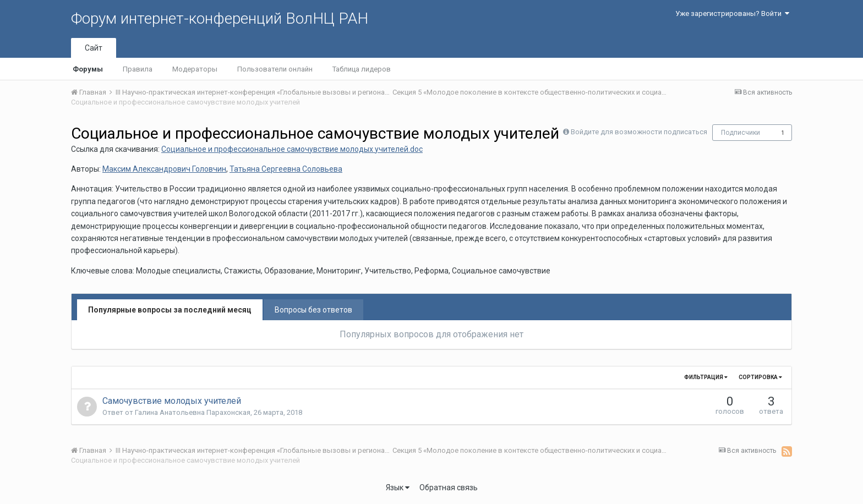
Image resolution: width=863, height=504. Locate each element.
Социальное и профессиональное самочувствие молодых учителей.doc (292, 149)
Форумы (88, 69)
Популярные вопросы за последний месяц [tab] (170, 310)
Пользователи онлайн (275, 69)
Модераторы (195, 69)
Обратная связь (449, 487)
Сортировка (760, 377)
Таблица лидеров (362, 69)
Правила (138, 69)
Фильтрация (706, 377)
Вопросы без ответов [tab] (313, 310)
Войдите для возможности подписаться (639, 132)
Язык (398, 487)
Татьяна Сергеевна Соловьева (286, 169)
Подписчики (741, 133)
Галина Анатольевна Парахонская (193, 412)
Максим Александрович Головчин (164, 169)
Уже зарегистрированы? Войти (732, 13)
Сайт (94, 48)
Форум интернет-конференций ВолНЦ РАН (220, 18)
